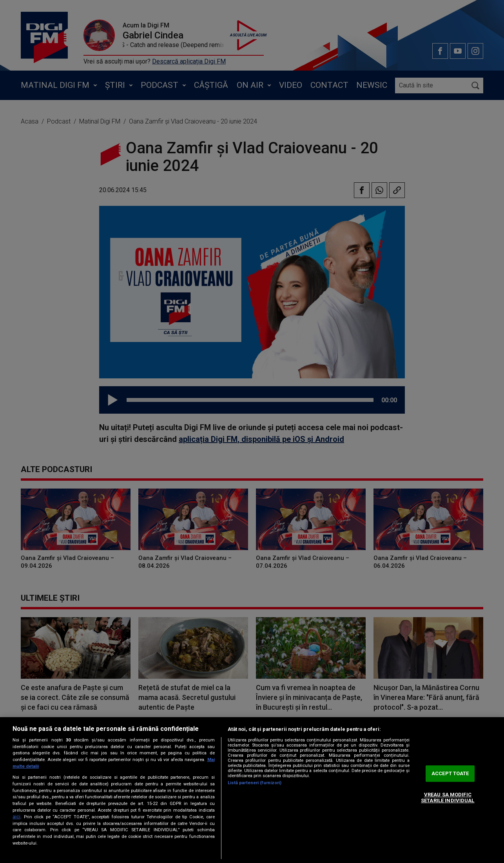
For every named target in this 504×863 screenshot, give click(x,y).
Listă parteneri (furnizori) (255, 783)
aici (16, 817)
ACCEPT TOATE (450, 773)
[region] (252, 790)
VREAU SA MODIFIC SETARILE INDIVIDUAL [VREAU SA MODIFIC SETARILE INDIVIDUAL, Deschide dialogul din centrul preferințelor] (448, 798)
